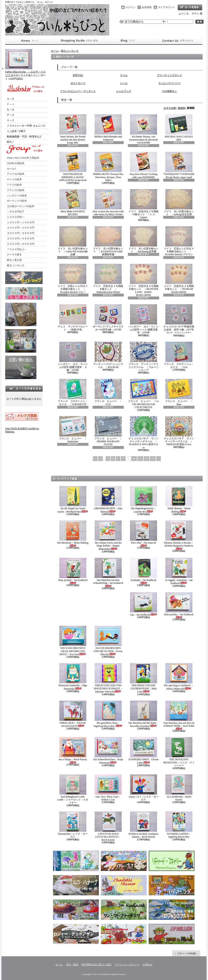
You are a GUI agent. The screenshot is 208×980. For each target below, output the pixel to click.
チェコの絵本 (14, 179)
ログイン (130, 7)
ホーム (30, 41)
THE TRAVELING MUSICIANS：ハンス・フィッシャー (179, 752)
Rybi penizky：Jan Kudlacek (179, 605)
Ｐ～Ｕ (11, 115)
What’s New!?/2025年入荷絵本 (23, 158)
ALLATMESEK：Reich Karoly (179, 788)
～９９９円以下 (16, 212)
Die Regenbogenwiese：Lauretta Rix (144, 499)
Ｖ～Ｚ (11, 120)
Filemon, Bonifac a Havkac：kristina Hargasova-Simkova (179, 535)
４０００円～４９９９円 (21, 239)
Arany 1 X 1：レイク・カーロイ (144, 788)
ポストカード (78, 83)
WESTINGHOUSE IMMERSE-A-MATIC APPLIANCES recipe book (73, 167)
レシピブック (124, 91)
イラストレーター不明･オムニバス (26, 126)
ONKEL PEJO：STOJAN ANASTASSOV (73, 714)
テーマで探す (14, 255)
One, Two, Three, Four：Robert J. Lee (108, 788)
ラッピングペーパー (170, 83)
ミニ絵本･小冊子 (16, 131)
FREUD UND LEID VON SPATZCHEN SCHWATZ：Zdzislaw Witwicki (108, 678)
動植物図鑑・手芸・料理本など (24, 137)
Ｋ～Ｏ (11, 110)
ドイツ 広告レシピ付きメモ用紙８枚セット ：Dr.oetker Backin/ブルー (73, 279)
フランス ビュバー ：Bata (179, 392)
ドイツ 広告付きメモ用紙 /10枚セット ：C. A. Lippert (144, 204)
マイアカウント (167, 7)
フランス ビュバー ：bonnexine (73, 430)
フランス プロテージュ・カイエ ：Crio (179, 355)
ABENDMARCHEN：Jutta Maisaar (108, 499)
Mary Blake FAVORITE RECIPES (73, 202)
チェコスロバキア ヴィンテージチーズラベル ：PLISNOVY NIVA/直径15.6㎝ (144, 433)
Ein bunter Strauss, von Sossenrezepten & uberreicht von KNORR (144, 129)
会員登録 (147, 7)
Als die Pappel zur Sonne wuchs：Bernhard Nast (73, 499)
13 (153, 459)
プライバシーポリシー (127, 965)
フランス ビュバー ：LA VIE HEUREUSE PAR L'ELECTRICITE (144, 394)
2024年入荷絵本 (16, 163)
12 (147, 459)
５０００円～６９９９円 (21, 244)
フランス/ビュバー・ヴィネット (78, 91)
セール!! (11, 169)
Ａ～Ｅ (11, 99)
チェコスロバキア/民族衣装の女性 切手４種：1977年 (179, 318)
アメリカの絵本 (16, 174)
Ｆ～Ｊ (11, 104)
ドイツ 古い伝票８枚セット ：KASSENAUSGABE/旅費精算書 (108, 241)
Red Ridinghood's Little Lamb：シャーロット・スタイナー (73, 789)
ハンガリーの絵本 (17, 196)
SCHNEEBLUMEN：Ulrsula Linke (144, 751)
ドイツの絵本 (14, 185)
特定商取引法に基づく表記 (97, 965)
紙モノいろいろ (16, 265)
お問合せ (178, 41)
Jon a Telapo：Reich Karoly (73, 750)
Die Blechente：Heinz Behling (73, 534)
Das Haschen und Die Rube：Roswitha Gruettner (144, 714)
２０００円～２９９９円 (21, 228)
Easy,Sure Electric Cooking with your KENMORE (144, 165)
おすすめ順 (170, 108)
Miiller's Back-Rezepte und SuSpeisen (108, 128)
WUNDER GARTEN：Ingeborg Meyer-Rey (179, 825)
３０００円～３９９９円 (21, 233)
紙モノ (11, 142)
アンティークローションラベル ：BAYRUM (108, 355)
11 (140, 459)
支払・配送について (79, 41)
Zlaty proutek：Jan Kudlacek (73, 571)
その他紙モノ (170, 91)
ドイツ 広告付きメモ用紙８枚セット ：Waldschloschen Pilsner (108, 279)
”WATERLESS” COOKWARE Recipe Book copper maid (179, 165)
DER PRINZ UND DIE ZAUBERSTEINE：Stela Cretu (144, 678)
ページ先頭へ (186, 953)
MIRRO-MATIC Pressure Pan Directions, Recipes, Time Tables (108, 167)
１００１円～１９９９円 (21, 222)
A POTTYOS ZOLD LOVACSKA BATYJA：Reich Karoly (108, 826)
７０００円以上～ (17, 249)
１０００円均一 (16, 217)
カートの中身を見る (24, 388)
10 (134, 459)
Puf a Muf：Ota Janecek (144, 534)
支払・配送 (72, 965)
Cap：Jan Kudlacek (143, 604)
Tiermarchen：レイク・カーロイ (73, 825)
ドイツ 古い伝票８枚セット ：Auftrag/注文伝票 (179, 202)
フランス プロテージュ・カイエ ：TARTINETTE (73, 392)
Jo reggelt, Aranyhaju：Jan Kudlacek (179, 571)
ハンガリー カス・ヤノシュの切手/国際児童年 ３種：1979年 (73, 357)
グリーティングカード (170, 75)
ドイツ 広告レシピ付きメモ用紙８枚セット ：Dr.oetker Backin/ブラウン (179, 241)
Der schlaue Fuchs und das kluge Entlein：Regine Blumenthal (108, 535)
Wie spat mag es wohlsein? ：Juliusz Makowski (179, 677)
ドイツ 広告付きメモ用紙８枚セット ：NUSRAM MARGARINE (179, 279)
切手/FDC (78, 75)
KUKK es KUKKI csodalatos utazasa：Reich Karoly (144, 825)
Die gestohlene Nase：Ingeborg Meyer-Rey (108, 714)
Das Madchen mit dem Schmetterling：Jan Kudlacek (108, 572)
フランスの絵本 (16, 190)
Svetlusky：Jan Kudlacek (144, 571)
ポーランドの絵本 (17, 201)
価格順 (182, 108)
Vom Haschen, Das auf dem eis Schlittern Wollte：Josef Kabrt (179, 715)
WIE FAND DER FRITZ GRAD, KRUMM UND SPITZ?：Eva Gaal (73, 641)
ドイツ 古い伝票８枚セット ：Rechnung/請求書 (144, 240)
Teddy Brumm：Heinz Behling (179, 499)
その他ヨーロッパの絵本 (21, 206)
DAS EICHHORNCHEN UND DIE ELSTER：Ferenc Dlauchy (108, 641)
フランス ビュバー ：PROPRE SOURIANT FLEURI (108, 431)
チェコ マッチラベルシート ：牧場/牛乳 (73, 318)
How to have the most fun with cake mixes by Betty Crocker (108, 202)
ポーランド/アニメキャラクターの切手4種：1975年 (108, 318)
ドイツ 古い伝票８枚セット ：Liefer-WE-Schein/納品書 (73, 241)
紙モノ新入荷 (14, 260)
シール (124, 83)
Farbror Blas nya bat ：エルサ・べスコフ (25, 72)
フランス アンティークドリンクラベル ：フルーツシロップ (144, 357)
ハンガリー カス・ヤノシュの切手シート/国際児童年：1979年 (144, 319)
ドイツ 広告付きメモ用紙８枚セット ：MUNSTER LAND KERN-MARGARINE (144, 280)
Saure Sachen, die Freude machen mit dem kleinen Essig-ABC (73, 129)
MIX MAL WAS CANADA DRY (179, 128)
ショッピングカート (190, 7)
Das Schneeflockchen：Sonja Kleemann (108, 751)
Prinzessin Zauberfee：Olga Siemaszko (73, 677)
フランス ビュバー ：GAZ (108, 392)
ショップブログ (129, 41)
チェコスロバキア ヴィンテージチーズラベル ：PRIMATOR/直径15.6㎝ (179, 431)
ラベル (124, 75)
